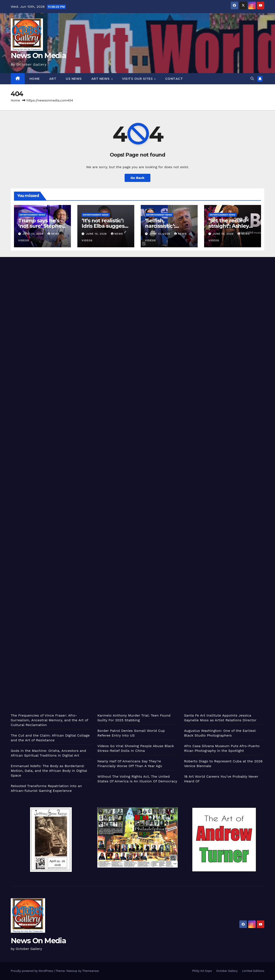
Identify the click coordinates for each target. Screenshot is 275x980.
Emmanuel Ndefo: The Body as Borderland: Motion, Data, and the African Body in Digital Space (49, 771)
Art (53, 79)
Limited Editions (253, 971)
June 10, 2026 (34, 234)
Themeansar (91, 971)
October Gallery (227, 971)
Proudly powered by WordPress (32, 971)
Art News (101, 79)
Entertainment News (32, 215)
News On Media (38, 55)
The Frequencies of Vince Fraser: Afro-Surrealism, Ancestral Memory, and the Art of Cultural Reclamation (49, 720)
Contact (174, 79)
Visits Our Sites (138, 79)
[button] (252, 79)
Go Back (138, 178)
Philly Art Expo (202, 971)
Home (35, 79)
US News (74, 79)
